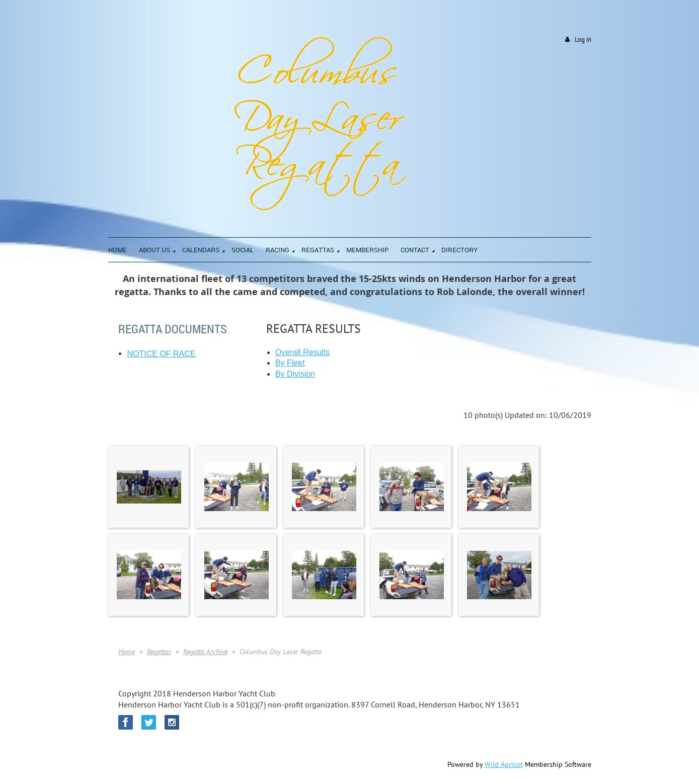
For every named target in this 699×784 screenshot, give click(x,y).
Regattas (159, 652)
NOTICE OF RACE (162, 354)
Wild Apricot (504, 764)
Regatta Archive (205, 652)
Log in (583, 40)
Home (127, 652)
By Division (295, 374)
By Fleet (290, 363)
